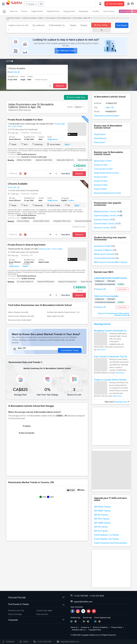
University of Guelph (104, 247)
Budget (84, 26)
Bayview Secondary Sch (67, 282)
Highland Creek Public (44, 160)
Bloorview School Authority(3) (20, 320)
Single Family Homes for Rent (106, 173)
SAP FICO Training (102, 519)
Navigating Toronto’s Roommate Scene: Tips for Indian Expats (111, 331)
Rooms (24, 12)
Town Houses (109, 12)
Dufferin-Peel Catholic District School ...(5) (63, 313)
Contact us (85, 628)
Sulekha (14, 4)
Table (81, 493)
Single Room (53, 140)
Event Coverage (15, 615)
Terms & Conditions (100, 628)
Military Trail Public (24, 160)
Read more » (102, 350)
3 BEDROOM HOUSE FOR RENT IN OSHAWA (112, 279)
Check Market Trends (70, 350)
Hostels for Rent (101, 185)
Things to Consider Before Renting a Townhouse (111, 380)
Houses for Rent (101, 181)
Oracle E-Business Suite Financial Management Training (111, 543)
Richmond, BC (45, 249)
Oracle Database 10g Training (106, 539)
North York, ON (14, 73)
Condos (96, 12)
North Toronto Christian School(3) (21, 317)
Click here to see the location (107, 116)
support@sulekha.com (83, 602)
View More (66, 174)
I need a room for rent (18, 26)
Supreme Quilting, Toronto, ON (108, 216)
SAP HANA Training (102, 523)
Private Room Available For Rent (25, 120)
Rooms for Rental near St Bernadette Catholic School (114, 315)
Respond (60, 86)
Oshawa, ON (100, 290)
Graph (71, 493)
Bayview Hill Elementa (46, 282)
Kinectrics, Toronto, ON (105, 228)
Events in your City (16, 611)
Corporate (36, 621)
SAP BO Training (101, 515)
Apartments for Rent (103, 161)
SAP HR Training (101, 527)
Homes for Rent (101, 177)
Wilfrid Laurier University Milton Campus (111, 263)
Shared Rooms (53, 12)
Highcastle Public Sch (65, 160)
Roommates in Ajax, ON (82, 18)
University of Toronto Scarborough (34, 157)
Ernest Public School (41, 222)
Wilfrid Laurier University (106, 255)
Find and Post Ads (36, 598)
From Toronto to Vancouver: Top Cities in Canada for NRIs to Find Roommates (111, 357)
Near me (14, 12)
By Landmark (39, 26)
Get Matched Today (66, 51)
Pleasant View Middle (83, 222)
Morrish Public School (86, 160)
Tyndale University (28, 219)
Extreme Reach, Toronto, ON (107, 224)
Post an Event (42, 615)
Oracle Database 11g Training (106, 535)
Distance (79, 107)
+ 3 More (70, 201)
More (67, 145)
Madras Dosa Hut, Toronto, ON (108, 212)
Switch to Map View (76, 98)
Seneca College (23, 222)
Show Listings (101, 25)
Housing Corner (102, 325)
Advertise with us (78, 630)
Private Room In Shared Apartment (27, 245)
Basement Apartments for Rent (107, 193)
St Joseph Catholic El (25, 282)
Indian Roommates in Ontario (33, 18)
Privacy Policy (117, 628)
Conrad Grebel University (106, 259)
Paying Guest (69, 12)
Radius (73, 26)
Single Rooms (37, 12)
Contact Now (122, 290)
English (25, 267)
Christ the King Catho (89, 282)
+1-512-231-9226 (97, 596)
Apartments (84, 12)
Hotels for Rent (100, 189)
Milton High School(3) (56, 317)
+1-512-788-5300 (81, 596)
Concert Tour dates (44, 611)
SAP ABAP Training (102, 511)
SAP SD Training (101, 531)
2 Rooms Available (16, 69)
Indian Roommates (13, 18)
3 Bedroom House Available (106, 297)
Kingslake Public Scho (62, 222)
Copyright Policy (95, 630)
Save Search (122, 26)
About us (74, 628)
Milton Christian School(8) (18, 313)
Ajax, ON (110, 108)
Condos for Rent (101, 165)
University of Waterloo (105, 251)
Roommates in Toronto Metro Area (58, 18)
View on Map (17, 127)
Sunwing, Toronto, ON (104, 220)
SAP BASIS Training (102, 507)
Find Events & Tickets (36, 605)
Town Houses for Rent (103, 169)
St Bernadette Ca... (57, 26)
